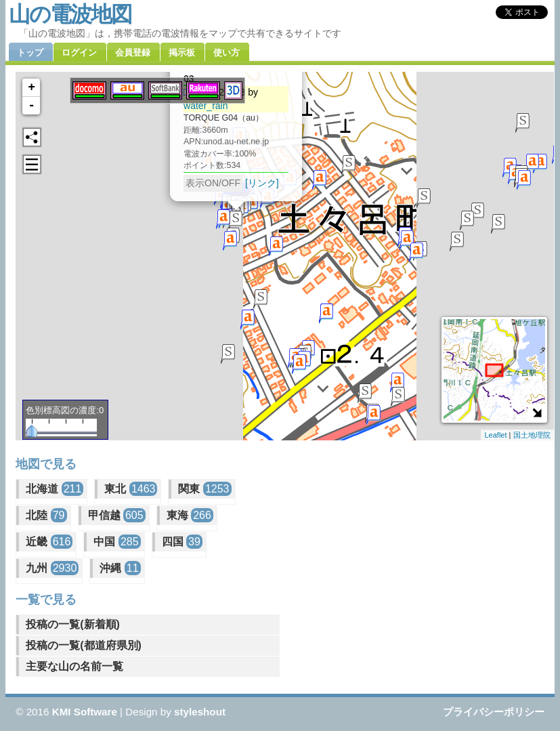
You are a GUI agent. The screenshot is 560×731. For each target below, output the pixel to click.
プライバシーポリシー (494, 712)
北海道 (55, 489)
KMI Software (85, 712)
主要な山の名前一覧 (74, 666)
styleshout (200, 712)
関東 (204, 489)
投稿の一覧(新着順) (73, 624)
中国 (117, 542)
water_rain (206, 106)
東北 (131, 489)
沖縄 (120, 568)
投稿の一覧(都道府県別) (84, 645)
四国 (182, 542)
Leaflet (495, 435)
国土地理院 (532, 435)
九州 (52, 568)
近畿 (49, 542)
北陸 (46, 515)
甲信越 (117, 515)
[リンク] (262, 183)
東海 (190, 515)
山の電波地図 (70, 14)
